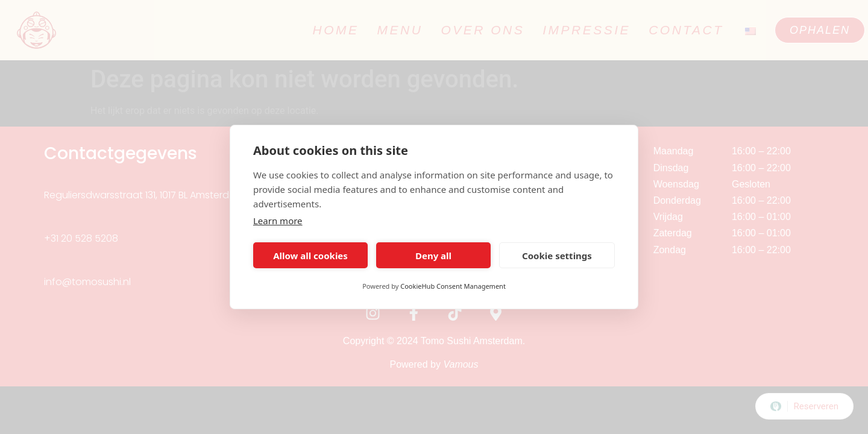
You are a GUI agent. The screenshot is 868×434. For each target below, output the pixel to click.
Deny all (433, 256)
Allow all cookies (310, 256)
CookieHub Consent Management (453, 286)
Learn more (278, 221)
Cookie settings (557, 256)
